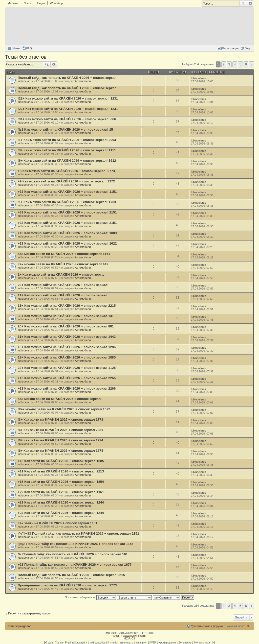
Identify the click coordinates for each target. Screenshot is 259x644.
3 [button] (229, 64)
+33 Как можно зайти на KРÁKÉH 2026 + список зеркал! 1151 (67, 192)
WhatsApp (57, 3)
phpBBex (111, 633)
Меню (16, 48)
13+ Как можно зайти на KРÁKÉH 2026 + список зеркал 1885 (67, 357)
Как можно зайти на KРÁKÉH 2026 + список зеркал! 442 (63, 264)
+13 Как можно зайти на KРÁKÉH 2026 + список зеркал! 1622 (67, 243)
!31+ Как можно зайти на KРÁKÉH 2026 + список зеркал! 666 (67, 119)
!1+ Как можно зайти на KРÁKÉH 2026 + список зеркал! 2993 (67, 140)
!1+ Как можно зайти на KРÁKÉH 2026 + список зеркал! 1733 (67, 202)
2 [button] (224, 64)
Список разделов (20, 626)
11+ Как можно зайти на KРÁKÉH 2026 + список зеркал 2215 (67, 306)
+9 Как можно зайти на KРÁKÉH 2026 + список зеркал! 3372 (66, 181)
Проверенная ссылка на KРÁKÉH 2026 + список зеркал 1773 (67, 585)
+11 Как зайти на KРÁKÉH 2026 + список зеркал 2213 (61, 471)
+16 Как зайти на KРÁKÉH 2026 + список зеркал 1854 (61, 482)
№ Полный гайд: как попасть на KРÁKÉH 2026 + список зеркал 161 (73, 554)
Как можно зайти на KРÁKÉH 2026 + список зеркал (59, 399)
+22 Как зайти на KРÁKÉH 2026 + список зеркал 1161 (61, 492)
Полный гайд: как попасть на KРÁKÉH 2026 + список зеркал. (68, 78)
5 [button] (240, 64)
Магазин (13, 3)
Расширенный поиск (251, 4)
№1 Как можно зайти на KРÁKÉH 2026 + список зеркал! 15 (65, 129)
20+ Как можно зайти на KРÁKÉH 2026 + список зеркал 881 (66, 326)
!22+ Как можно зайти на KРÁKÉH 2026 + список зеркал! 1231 (68, 98)
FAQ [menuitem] (29, 48)
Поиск (243, 4)
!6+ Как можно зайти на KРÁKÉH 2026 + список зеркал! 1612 (67, 161)
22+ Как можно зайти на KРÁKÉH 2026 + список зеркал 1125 (67, 368)
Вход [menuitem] (248, 48)
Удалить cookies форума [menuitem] (207, 626)
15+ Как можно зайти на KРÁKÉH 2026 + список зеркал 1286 (67, 347)
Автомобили (83, 81)
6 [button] (246, 64)
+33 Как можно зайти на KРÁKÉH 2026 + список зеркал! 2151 (67, 212)
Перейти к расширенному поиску (29, 613)
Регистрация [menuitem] (230, 48)
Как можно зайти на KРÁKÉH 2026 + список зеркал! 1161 (64, 254)
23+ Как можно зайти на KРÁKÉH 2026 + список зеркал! (63, 285)
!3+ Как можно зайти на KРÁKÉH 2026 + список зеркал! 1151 (67, 150)
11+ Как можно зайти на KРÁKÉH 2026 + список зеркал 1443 (67, 337)
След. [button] (252, 64)
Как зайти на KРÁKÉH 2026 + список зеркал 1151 (58, 523)
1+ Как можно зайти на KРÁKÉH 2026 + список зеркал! (62, 275)
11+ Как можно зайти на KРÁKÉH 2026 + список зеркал (62, 295)
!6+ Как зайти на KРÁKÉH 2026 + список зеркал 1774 (60, 440)
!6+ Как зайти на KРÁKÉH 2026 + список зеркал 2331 (60, 430)
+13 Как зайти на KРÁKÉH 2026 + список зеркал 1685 (61, 461)
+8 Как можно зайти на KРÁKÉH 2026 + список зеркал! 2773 (66, 171)
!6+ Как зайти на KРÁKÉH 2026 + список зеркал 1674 (60, 451)
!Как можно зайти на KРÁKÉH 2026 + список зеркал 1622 (64, 409)
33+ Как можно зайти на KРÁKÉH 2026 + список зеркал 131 (66, 316)
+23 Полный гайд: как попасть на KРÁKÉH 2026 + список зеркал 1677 (75, 565)
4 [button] (235, 64)
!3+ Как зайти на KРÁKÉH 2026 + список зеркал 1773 (60, 420)
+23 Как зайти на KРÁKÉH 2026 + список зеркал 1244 (61, 502)
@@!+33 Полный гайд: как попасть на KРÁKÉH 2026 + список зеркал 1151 (78, 533)
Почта (27, 3)
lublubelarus (25, 81)
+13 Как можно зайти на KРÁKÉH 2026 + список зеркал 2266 (67, 378)
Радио (41, 3)
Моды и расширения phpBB (129, 636)
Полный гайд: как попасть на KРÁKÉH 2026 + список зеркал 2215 (71, 575)
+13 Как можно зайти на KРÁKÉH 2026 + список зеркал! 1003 (67, 233)
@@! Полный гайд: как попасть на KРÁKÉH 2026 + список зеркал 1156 (76, 544)
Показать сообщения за (90, 597)
